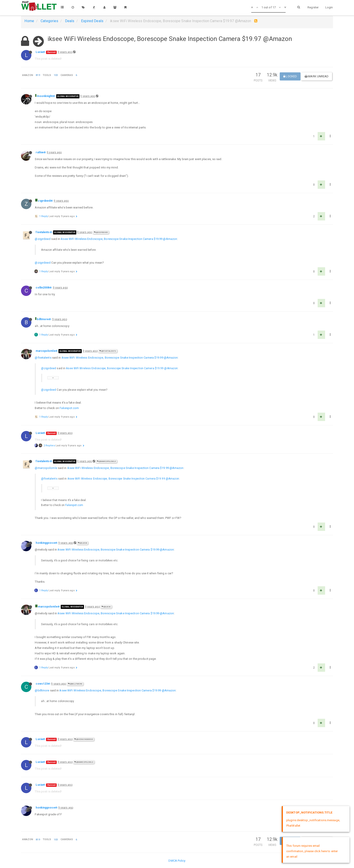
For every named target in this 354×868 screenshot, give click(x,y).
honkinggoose (45, 543)
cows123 (42, 684)
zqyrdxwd (44, 201)
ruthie (40, 152)
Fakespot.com (69, 408)
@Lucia (82, 543)
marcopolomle (45, 351)
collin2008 (42, 288)
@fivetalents (108, 351)
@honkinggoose (84, 739)
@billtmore (75, 684)
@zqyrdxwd (101, 232)
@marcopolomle (106, 461)
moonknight (45, 96)
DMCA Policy (177, 861)
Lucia (39, 52)
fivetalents (43, 232)
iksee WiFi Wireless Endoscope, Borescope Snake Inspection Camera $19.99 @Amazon (119, 239)
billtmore (43, 319)
